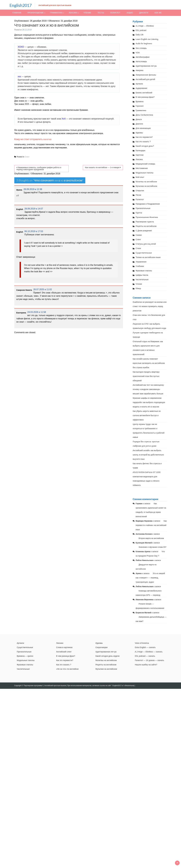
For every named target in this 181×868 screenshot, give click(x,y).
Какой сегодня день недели (107, 656)
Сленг (27, 157)
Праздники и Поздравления (148, 204)
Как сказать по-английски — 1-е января (102, 167)
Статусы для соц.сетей (146, 244)
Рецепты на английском (146, 226)
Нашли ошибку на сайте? (146, 665)
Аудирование (141, 88)
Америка (139, 70)
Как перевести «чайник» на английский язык (151, 525)
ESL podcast (141, 30)
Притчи (139, 213)
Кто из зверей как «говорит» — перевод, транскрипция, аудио (150, 578)
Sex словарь (141, 48)
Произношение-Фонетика (147, 217)
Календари (140, 150)
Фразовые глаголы (144, 271)
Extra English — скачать (145, 647)
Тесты (101, 13)
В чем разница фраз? (145, 97)
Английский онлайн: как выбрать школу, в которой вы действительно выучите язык (148, 455)
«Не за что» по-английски (67, 669)
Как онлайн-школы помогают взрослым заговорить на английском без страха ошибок (149, 363)
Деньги (139, 119)
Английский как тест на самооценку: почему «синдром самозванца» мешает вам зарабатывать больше (148, 389)
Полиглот (115, 13)
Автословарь (141, 61)
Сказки (139, 235)
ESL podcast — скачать (145, 656)
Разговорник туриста (145, 222)
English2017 (21, 5)
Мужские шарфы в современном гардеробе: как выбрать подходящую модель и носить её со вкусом (149, 402)
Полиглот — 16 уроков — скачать (149, 660)
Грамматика (56, 13)
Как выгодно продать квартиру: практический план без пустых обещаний (146, 376)
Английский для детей (145, 79)
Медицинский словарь (145, 164)
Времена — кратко (25, 656)
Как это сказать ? (143, 142)
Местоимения (142, 168)
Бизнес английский (144, 93)
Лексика (73, 13)
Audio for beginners (144, 44)
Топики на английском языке (148, 257)
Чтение (87, 13)
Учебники (140, 266)
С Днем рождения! (144, 231)
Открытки (140, 191)
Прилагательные (143, 208)
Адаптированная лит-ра (146, 66)
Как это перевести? (144, 137)
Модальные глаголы (144, 173)
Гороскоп (140, 106)
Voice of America (142, 643)
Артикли (139, 84)
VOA (138, 53)
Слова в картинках (64, 647)
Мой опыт (140, 177)
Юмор (138, 288)
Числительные (142, 280)
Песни (138, 195)
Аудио (130, 13)
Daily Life (140, 35)
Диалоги (144, 13)
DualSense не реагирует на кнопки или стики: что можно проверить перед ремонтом (150, 306)
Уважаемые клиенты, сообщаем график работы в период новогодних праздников (39, 168)
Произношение (36, 13)
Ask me (158, 13)
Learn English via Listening (147, 39)
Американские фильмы (146, 75)
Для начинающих (143, 128)
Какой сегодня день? (145, 146)
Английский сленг (64, 652)
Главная (17, 13)
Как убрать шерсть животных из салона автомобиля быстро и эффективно (147, 415)
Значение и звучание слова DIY (153, 547)
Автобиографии (143, 57)
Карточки (140, 155)
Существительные (144, 253)
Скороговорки (101, 647)
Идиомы (139, 133)
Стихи (138, 248)
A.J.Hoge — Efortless (145, 26)
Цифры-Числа (142, 275)
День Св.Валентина (144, 115)
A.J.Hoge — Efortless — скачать (149, 652)
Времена (140, 102)
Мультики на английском (146, 186)
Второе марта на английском (151, 538)
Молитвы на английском (146, 182)
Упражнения (141, 262)
